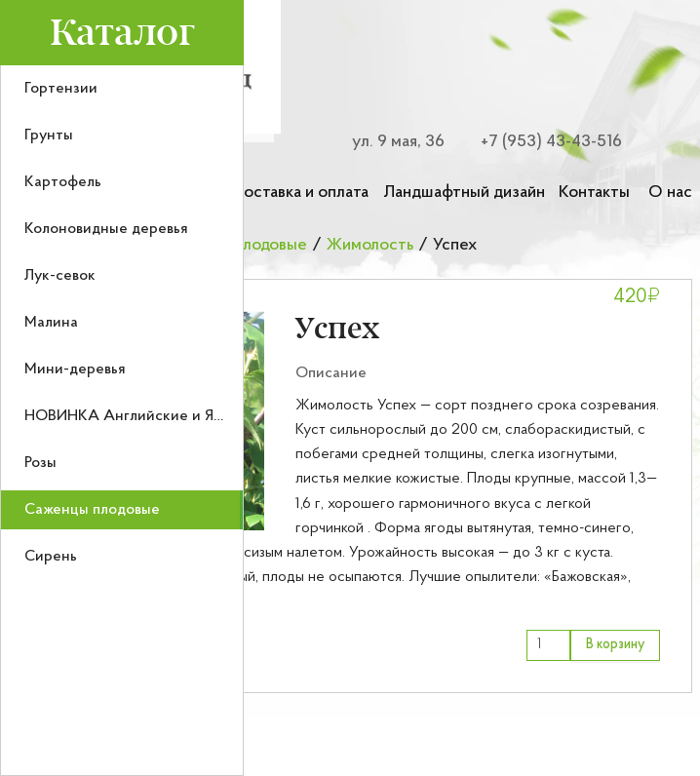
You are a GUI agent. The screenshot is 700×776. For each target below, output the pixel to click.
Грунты (49, 136)
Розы (40, 463)
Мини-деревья (75, 369)
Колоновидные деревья (106, 229)
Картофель (63, 182)
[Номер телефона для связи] (540, 142)
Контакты (594, 193)
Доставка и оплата (300, 193)
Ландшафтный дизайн (464, 193)
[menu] (122, 421)
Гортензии (61, 89)
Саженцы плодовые (92, 510)
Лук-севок (60, 276)
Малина (51, 323)
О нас (670, 193)
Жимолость (370, 245)
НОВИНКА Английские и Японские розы (167, 416)
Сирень (51, 557)
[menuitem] (122, 89)
